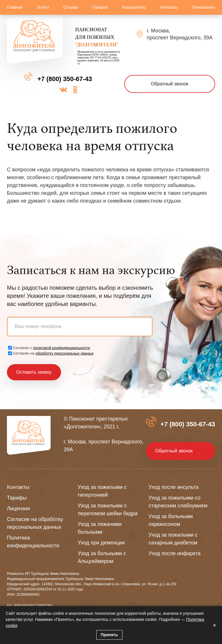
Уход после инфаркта (175, 553)
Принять (109, 635)
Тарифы (17, 498)
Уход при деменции (101, 543)
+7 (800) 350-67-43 (65, 79)
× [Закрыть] (214, 625)
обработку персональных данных (64, 353)
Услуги (43, 7)
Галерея (100, 7)
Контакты (169, 7)
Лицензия (18, 509)
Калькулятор (134, 7)
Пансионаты (203, 7)
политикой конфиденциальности (62, 348)
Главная (15, 7)
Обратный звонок (170, 84)
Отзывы (71, 7)
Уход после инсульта (174, 487)
